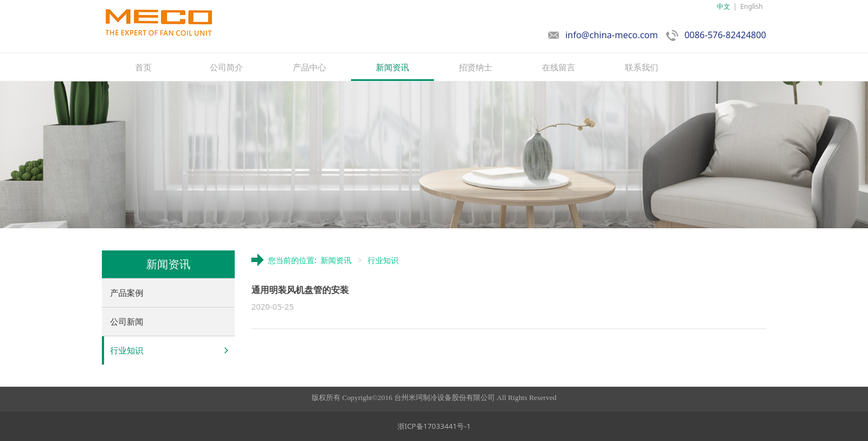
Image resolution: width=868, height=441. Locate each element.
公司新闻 (127, 321)
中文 (724, 6)
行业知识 (127, 350)
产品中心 (309, 67)
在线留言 (559, 67)
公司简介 (226, 67)
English (751, 6)
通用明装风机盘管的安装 (300, 290)
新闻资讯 (392, 67)
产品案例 (127, 293)
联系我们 (642, 67)
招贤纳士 (476, 67)
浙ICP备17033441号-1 (434, 426)
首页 (143, 67)
